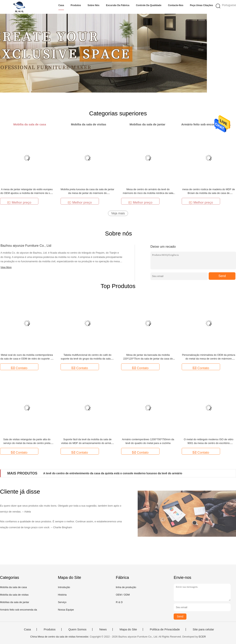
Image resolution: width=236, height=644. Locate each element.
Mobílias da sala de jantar (15, 602)
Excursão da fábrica (118, 5)
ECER (202, 637)
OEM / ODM (123, 595)
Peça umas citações (201, 5)
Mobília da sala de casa (13, 587)
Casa (61, 5)
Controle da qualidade (149, 5)
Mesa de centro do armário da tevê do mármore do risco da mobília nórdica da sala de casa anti (148, 193)
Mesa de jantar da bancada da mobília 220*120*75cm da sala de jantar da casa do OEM (148, 359)
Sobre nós (93, 5)
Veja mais (118, 213)
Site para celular (203, 629)
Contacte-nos (176, 5)
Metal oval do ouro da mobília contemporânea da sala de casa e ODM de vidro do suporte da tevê (27, 359)
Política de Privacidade (165, 629)
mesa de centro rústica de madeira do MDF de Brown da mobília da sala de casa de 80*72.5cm (208, 193)
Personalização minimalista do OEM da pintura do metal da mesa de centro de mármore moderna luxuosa (208, 359)
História (62, 595)
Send (222, 276)
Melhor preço (19, 202)
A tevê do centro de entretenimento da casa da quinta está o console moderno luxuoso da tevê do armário (113, 473)
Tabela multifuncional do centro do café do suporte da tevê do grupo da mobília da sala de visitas (88, 359)
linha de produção (126, 587)
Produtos (76, 5)
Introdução (64, 587)
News (103, 629)
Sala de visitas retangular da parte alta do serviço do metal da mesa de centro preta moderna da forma (27, 443)
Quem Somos (77, 629)
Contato (19, 368)
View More (6, 267)
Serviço (62, 602)
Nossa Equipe (66, 610)
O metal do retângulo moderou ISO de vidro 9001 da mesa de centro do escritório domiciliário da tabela (208, 443)
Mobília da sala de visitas (14, 595)
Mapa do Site (128, 629)
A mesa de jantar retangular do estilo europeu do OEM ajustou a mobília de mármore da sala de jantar (27, 193)
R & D (119, 602)
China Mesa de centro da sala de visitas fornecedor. (60, 637)
